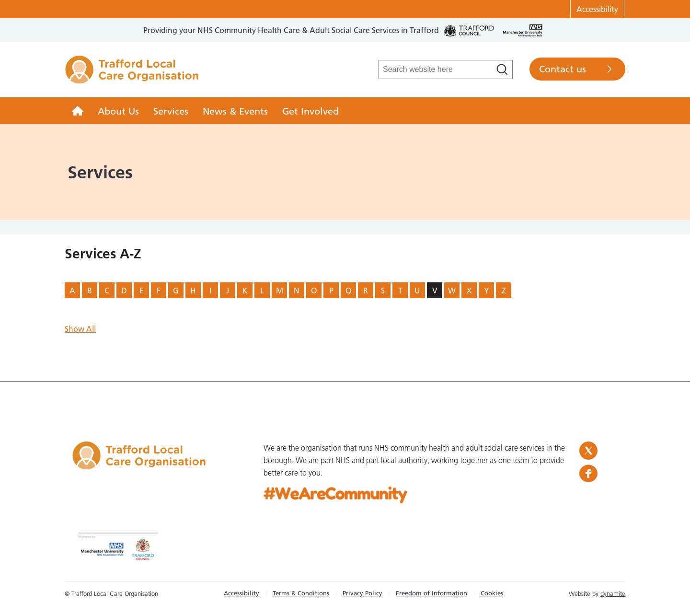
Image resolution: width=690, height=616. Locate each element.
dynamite (613, 593)
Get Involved (310, 111)
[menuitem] (78, 111)
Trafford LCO (132, 75)
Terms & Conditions (301, 593)
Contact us (563, 69)
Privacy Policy (362, 593)
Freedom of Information (431, 593)
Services (171, 111)
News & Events (235, 111)
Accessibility (597, 9)
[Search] (502, 70)
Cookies (492, 593)
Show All (80, 329)
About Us (118, 111)
